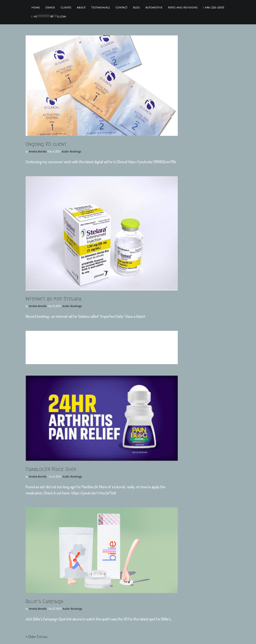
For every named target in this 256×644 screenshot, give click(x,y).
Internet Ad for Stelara (54, 299)
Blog (136, 8)
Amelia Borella (38, 151)
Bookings (76, 151)
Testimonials (100, 8)
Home (36, 8)
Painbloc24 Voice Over (51, 469)
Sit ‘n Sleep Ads (102, 345)
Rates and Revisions (183, 8)
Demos (50, 8)
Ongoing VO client (46, 144)
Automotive (154, 8)
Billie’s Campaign (44, 601)
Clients (66, 8)
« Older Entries (37, 637)
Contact (121, 8)
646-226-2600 (214, 8)
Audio (65, 151)
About (81, 8)
